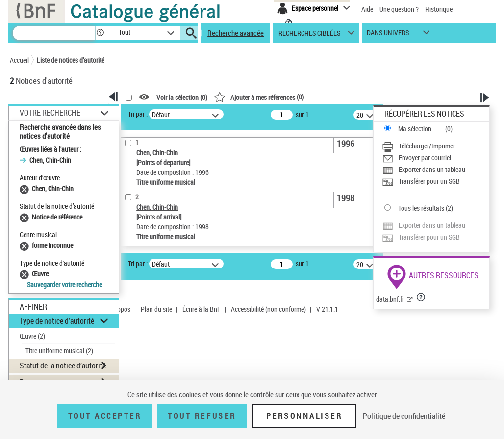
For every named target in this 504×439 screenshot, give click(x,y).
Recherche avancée (236, 33)
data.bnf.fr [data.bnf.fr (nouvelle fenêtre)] (390, 299)
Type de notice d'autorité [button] (57, 321)
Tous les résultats (421, 208)
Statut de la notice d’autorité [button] (63, 366)
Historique (439, 9)
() (259, 97)
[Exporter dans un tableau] (436, 170)
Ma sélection (415, 129)
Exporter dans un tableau (432, 169)
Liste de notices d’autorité (71, 60)
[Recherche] (54, 33)
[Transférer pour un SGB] (436, 181)
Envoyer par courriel (425, 158)
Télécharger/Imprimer (427, 146)
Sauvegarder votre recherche (64, 284)
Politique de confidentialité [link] (404, 416)
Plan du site (156, 309)
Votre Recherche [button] (50, 113)
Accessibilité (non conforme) (268, 309)
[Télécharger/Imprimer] (436, 146)
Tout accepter (105, 416)
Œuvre (32, 336)
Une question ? (399, 9)
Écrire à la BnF (202, 309)
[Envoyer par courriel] (436, 158)
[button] (100, 33)
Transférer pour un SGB (429, 181)
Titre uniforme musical (59, 351)
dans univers (388, 35)
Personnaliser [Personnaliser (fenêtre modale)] (304, 416)
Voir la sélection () (182, 97)
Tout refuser (202, 416)
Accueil (19, 60)
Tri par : (138, 114)
